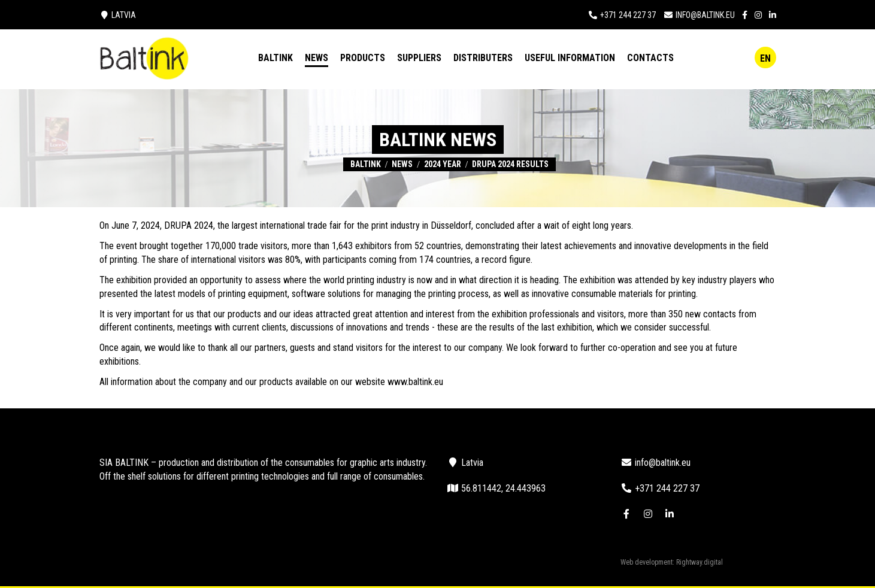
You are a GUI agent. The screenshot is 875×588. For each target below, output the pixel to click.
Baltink (366, 164)
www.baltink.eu (415, 382)
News (402, 164)
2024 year (443, 164)
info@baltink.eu (705, 15)
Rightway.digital (700, 562)
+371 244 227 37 (628, 15)
